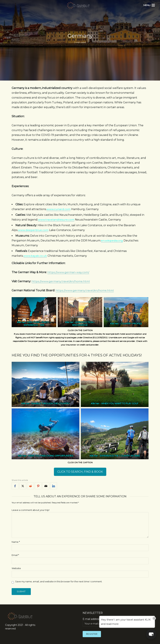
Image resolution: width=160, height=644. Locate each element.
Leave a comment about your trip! (31, 510)
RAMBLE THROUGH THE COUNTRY (50, 403)
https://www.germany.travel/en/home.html (61, 281)
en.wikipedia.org (112, 241)
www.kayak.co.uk (35, 256)
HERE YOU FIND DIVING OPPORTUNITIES (50, 456)
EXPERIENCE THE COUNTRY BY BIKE (120, 456)
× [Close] (154, 618)
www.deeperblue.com (33, 230)
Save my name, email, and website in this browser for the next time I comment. (59, 581)
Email (15, 555)
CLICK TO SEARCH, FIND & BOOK (80, 472)
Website (16, 568)
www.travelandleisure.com (56, 220)
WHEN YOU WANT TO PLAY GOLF (120, 403)
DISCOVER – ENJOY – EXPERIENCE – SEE (37, 324)
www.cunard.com (58, 209)
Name (16, 542)
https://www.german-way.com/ (68, 272)
